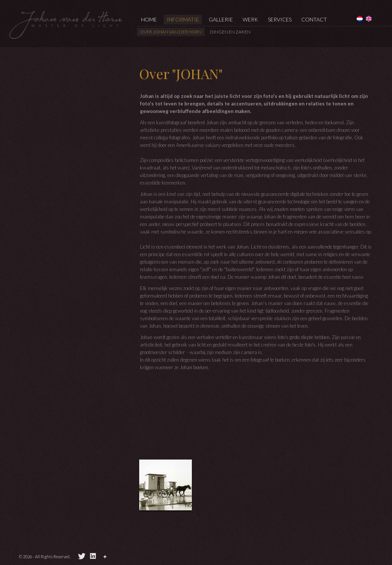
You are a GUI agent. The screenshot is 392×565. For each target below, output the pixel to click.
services (280, 19)
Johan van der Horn (66, 24)
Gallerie (221, 19)
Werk (250, 19)
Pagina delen (106, 558)
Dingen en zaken (230, 32)
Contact (314, 19)
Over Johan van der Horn (171, 32)
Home (149, 19)
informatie (183, 19)
